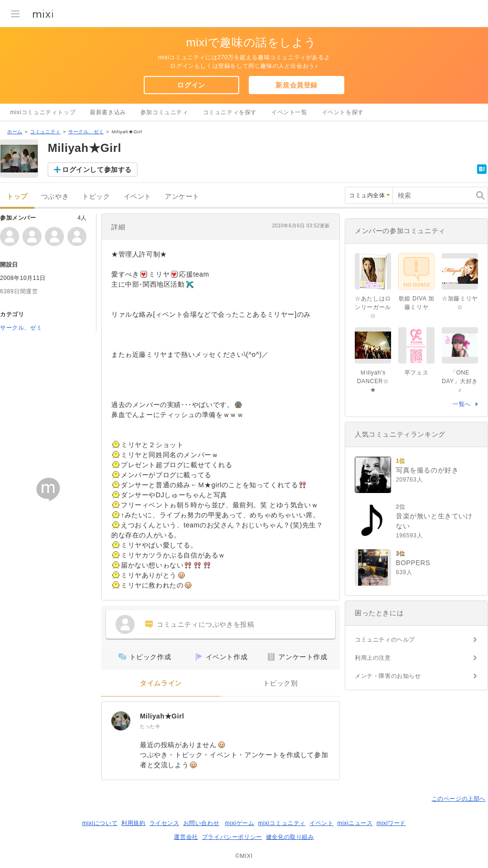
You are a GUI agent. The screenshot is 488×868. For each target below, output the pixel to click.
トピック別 (281, 683)
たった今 (150, 726)
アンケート (182, 197)
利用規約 (133, 823)
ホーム (15, 132)
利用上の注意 (373, 658)
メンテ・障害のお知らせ (388, 676)
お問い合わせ (202, 823)
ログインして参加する (97, 170)
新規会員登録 (297, 85)
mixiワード (391, 823)
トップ (17, 197)
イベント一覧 (289, 112)
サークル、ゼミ (86, 132)
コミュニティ (45, 132)
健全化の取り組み (290, 837)
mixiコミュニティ (282, 823)
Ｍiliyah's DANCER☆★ (373, 381)
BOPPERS (413, 563)
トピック (96, 197)
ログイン (191, 85)
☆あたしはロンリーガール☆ (373, 307)
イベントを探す (343, 112)
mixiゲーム (240, 823)
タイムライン (161, 683)
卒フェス (416, 373)
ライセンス (164, 823)
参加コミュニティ (164, 112)
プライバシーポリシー (232, 837)
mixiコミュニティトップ (43, 112)
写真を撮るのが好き (427, 470)
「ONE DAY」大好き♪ (460, 381)
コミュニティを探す (230, 112)
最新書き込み (108, 112)
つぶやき (55, 197)
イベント (138, 197)
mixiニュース (355, 823)
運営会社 (186, 837)
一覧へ (462, 404)
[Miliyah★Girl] (121, 721)
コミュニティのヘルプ (385, 640)
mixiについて (100, 823)
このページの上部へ (459, 799)
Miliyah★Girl (162, 716)
